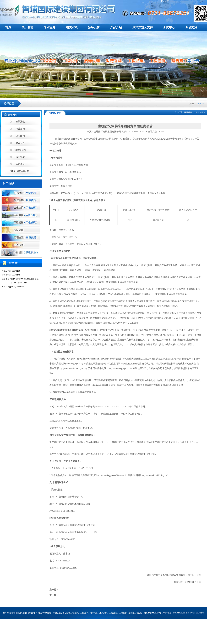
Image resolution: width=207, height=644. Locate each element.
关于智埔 (27, 27)
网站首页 (188, 112)
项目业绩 (20, 157)
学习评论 (20, 164)
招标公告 (94, 27)
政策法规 (20, 122)
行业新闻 (20, 129)
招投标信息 (20, 150)
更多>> (201, 104)
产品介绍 (116, 27)
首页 (8, 27)
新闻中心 (169, 27)
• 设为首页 (164, 1)
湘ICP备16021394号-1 (153, 613)
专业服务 (50, 27)
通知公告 (20, 143)
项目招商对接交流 (20, 171)
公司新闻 (20, 136)
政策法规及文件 (143, 27)
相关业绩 (72, 27)
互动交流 (191, 27)
